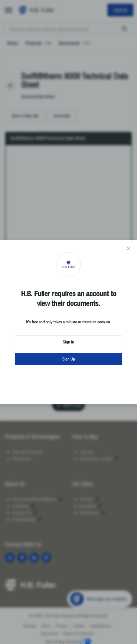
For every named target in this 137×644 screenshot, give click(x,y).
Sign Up (69, 359)
